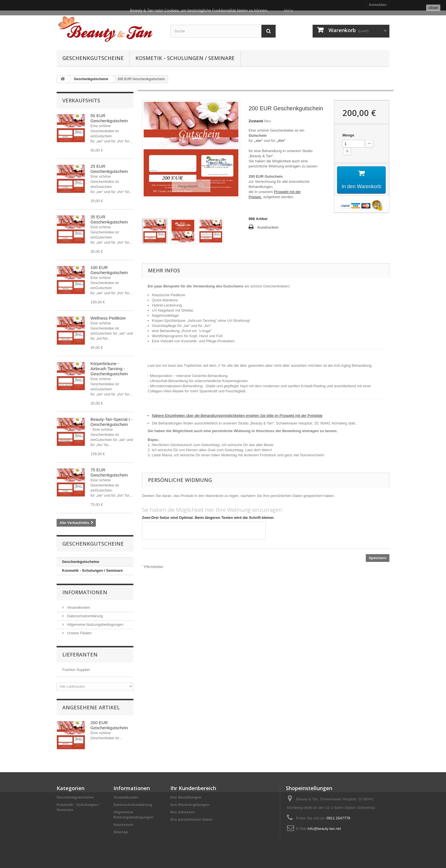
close (433, 8)
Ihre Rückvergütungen (190, 805)
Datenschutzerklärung (84, 616)
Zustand (256, 121)
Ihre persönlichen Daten (191, 820)
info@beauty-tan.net (324, 829)
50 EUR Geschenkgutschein (109, 118)
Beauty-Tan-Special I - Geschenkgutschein (111, 422)
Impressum (123, 825)
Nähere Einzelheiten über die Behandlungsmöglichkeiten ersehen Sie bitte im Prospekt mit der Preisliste (237, 416)
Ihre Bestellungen (186, 797)
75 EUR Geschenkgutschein (109, 472)
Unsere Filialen (79, 633)
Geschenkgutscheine (93, 58)
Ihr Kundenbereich (193, 788)
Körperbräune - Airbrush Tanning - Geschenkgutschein (109, 369)
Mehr (289, 10)
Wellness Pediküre (108, 318)
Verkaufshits (81, 100)
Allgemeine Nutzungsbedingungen (95, 624)
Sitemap (121, 832)
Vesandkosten (78, 607)
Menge (348, 135)
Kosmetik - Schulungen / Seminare (185, 58)
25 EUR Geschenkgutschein (109, 169)
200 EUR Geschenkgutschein (109, 725)
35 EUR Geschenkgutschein (109, 219)
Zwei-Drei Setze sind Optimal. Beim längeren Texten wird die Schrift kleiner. (208, 518)
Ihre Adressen (183, 812)
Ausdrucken (268, 227)
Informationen (85, 592)
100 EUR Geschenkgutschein (109, 270)
